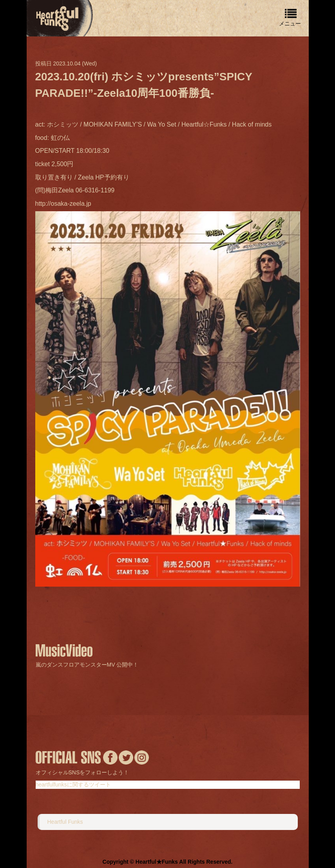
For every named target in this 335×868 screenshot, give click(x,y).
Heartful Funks (65, 822)
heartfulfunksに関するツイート (73, 785)
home (58, 18)
